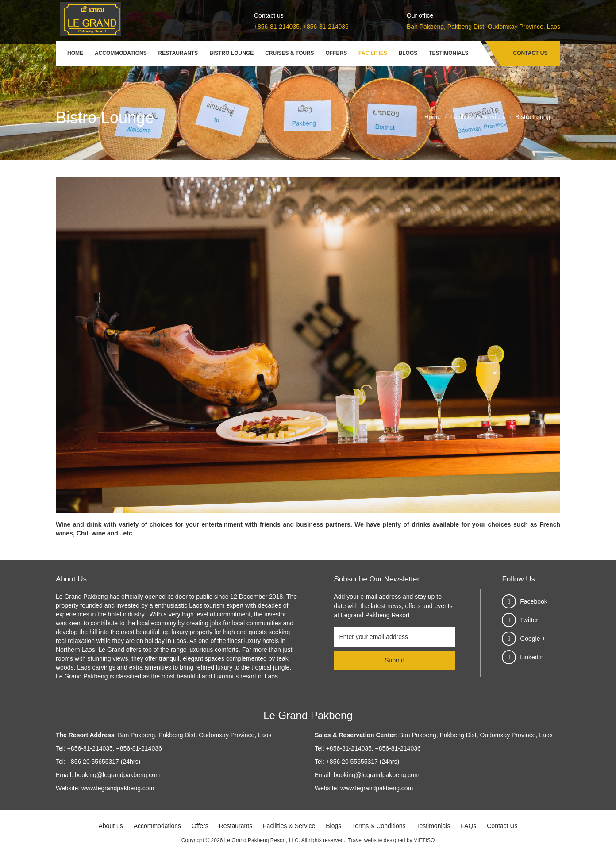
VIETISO (424, 840)
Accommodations (121, 53)
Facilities (373, 53)
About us (110, 826)
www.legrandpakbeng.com (118, 788)
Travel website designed (377, 840)
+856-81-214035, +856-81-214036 (301, 27)
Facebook (533, 601)
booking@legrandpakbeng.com (118, 775)
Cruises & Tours (289, 53)
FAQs (468, 826)
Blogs (408, 53)
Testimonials (449, 53)
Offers (337, 53)
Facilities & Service (289, 826)
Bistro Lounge (231, 53)
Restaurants (178, 53)
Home (75, 53)
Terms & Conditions (379, 826)
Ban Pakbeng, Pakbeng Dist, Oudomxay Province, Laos (483, 27)
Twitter (529, 620)
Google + (533, 639)
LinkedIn (532, 657)
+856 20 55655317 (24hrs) (104, 762)
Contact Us (531, 53)
